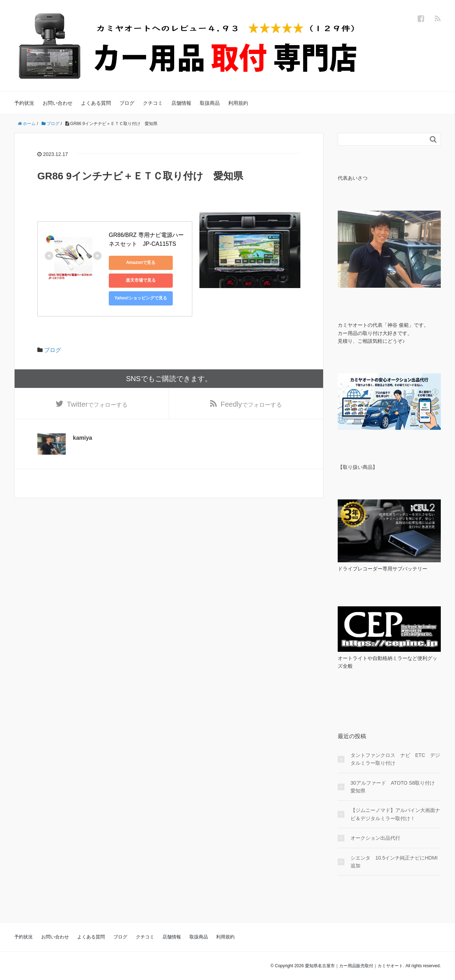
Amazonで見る (141, 262)
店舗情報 (181, 103)
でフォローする (97, 404)
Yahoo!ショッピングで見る (141, 298)
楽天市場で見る (141, 280)
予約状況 (24, 103)
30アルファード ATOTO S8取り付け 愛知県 (395, 787)
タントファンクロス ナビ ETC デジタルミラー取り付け (395, 759)
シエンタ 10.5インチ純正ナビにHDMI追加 (394, 862)
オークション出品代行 (375, 838)
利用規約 (238, 103)
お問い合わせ (58, 103)
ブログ (127, 103)
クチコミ (153, 103)
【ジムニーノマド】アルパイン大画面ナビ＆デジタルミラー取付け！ (395, 814)
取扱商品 (210, 103)
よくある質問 (96, 103)
